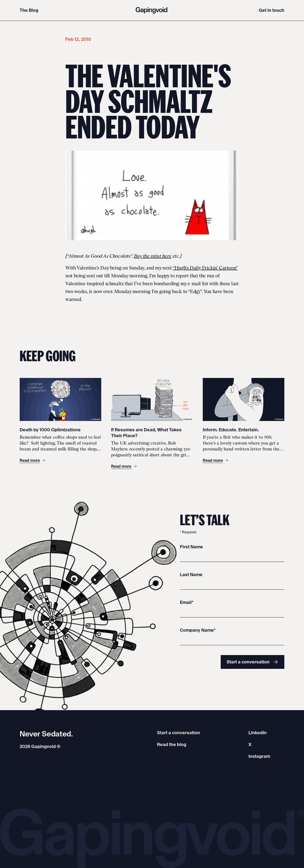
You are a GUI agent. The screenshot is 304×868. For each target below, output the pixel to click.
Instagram (259, 756)
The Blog (29, 10)
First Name (191, 547)
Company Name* (198, 630)
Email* (187, 602)
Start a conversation (253, 662)
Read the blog (172, 744)
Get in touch (272, 10)
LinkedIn (258, 733)
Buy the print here (153, 256)
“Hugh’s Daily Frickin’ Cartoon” (205, 268)
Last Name (191, 575)
